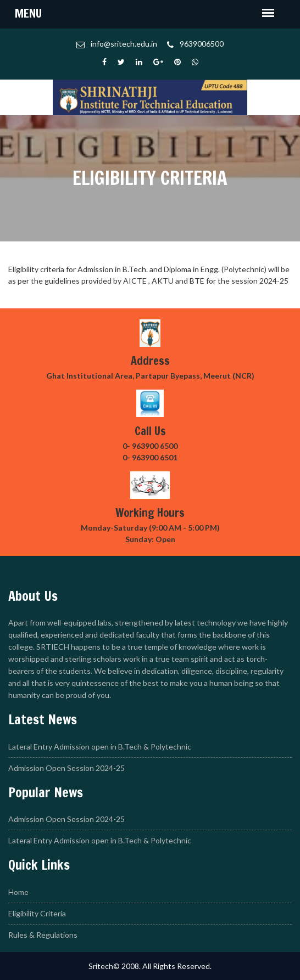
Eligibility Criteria (37, 913)
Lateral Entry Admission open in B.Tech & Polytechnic (100, 747)
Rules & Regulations (43, 935)
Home (18, 892)
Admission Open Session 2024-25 (66, 768)
